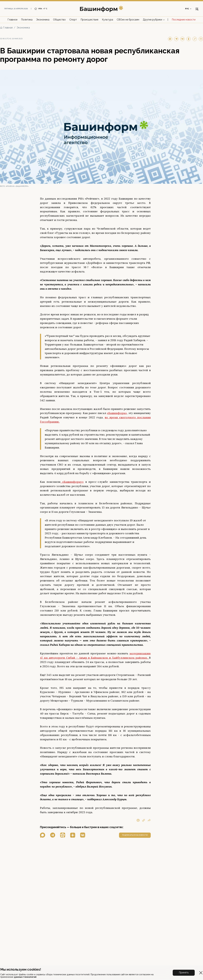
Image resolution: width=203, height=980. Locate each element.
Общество (59, 20)
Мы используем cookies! (21, 969)
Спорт (73, 20)
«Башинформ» (117, 413)
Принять (184, 973)
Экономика (43, 20)
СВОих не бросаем (128, 20)
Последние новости (184, 20)
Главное (12, 20)
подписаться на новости (135, 835)
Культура (107, 20)
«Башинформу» (72, 482)
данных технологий (25, 977)
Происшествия (89, 20)
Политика (27, 20)
